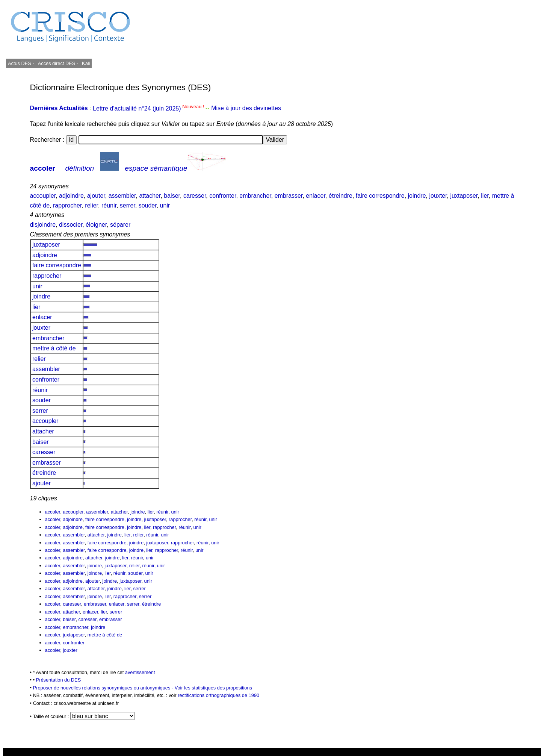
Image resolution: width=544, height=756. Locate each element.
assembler (122, 196)
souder (148, 205)
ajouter (96, 196)
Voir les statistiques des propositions (213, 688)
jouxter (438, 196)
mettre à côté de (54, 348)
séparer (120, 225)
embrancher (255, 196)
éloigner (96, 225)
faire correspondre (380, 196)
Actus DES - (21, 63)
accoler (43, 168)
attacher (150, 196)
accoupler (43, 196)
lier (485, 196)
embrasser (289, 196)
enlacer (316, 196)
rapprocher (67, 205)
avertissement (140, 672)
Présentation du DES (59, 680)
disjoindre (43, 225)
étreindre (341, 196)
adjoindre (71, 196)
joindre (417, 196)
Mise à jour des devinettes (246, 108)
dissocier (71, 225)
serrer (128, 205)
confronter (223, 196)
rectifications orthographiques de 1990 (218, 695)
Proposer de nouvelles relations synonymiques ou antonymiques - (104, 688)
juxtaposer (464, 196)
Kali (86, 63)
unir (165, 205)
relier (91, 205)
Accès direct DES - (58, 63)
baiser (172, 196)
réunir (109, 205)
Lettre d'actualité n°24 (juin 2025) (149, 108)
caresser (195, 196)
